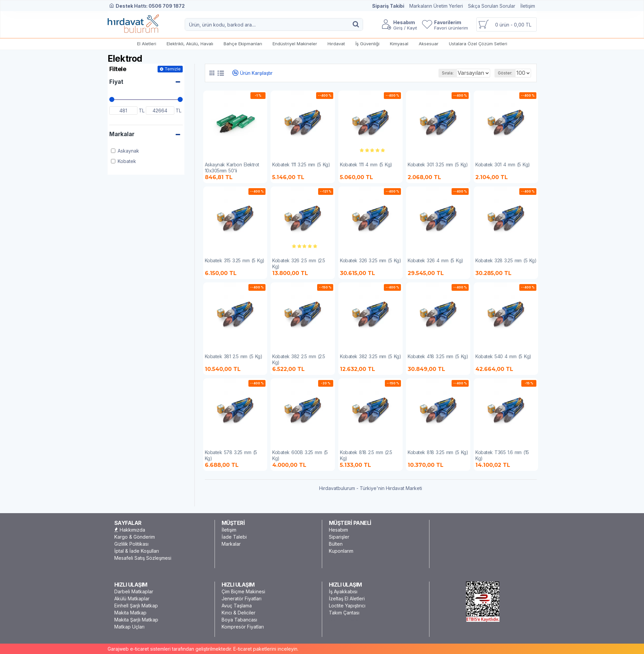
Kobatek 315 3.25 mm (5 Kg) (235, 260)
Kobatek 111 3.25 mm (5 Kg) (301, 165)
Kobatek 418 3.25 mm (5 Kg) (438, 356)
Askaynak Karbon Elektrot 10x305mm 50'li (232, 168)
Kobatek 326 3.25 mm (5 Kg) (370, 260)
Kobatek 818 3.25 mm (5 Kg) (438, 452)
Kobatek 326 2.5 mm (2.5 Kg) (299, 263)
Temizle (173, 69)
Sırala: (438, 73)
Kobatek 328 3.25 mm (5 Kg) (506, 260)
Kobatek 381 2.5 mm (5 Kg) (234, 356)
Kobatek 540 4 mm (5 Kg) (503, 356)
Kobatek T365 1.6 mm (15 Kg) (502, 455)
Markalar (122, 134)
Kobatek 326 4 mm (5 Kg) (435, 260)
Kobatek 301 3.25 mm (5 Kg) (438, 165)
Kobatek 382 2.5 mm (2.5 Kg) (299, 359)
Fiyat (116, 82)
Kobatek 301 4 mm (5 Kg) (503, 165)
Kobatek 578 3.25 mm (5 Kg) (231, 455)
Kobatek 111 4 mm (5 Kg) (366, 165)
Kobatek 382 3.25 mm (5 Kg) (370, 356)
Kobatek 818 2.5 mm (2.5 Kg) (366, 455)
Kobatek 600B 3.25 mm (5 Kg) (300, 455)
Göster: (507, 73)
